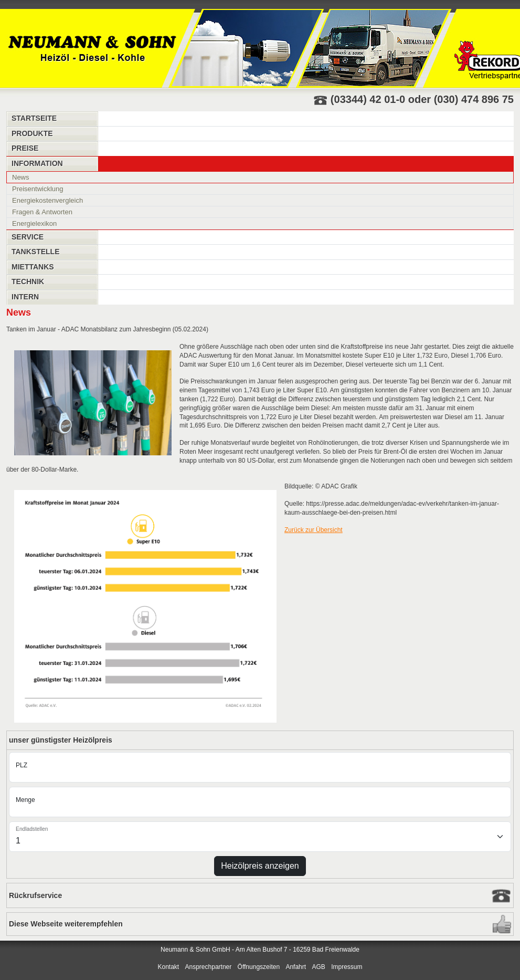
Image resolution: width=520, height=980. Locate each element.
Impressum (347, 967)
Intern (25, 297)
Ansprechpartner (209, 967)
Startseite (34, 118)
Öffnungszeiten (259, 967)
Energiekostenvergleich (47, 200)
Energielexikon (34, 223)
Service (28, 237)
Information (37, 163)
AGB (318, 967)
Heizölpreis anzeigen (260, 866)
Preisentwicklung (38, 189)
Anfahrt (296, 967)
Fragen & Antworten (42, 212)
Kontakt (168, 967)
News (21, 177)
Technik (28, 282)
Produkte (32, 133)
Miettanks (33, 267)
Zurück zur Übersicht (314, 530)
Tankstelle (36, 252)
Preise (25, 148)
